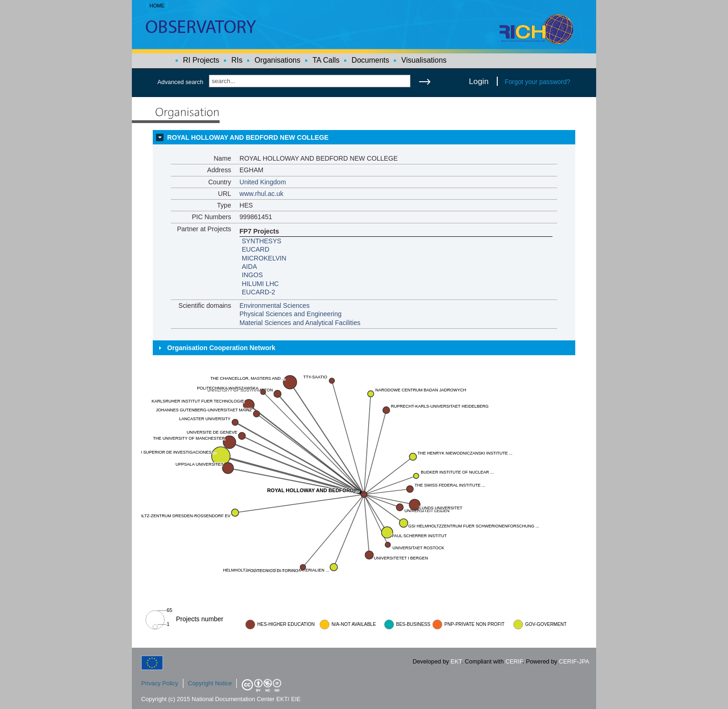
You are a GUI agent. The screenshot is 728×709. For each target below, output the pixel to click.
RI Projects (201, 60)
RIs (237, 60)
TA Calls (326, 60)
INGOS (252, 275)
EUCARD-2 (259, 292)
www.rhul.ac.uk (262, 194)
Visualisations (424, 60)
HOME (157, 6)
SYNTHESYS (262, 241)
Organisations (277, 60)
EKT (456, 661)
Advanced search (180, 82)
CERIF (514, 661)
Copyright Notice (210, 683)
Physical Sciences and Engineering (291, 314)
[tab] (364, 137)
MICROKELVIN (264, 258)
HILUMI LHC (260, 284)
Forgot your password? (537, 82)
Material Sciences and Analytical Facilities (300, 323)
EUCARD (256, 249)
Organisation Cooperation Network (221, 348)
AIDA (250, 267)
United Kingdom (263, 182)
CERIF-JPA (574, 661)
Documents (370, 60)
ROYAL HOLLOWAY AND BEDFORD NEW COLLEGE (248, 137)
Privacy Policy (160, 683)
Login (479, 81)
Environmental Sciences (275, 306)
